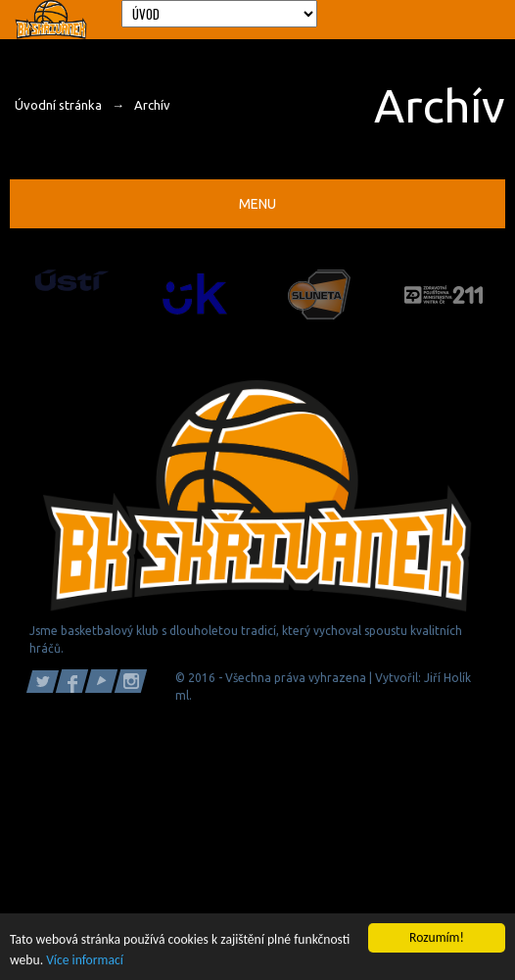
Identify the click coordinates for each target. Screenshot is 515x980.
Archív (152, 105)
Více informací (85, 960)
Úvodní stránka (58, 105)
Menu (257, 204)
